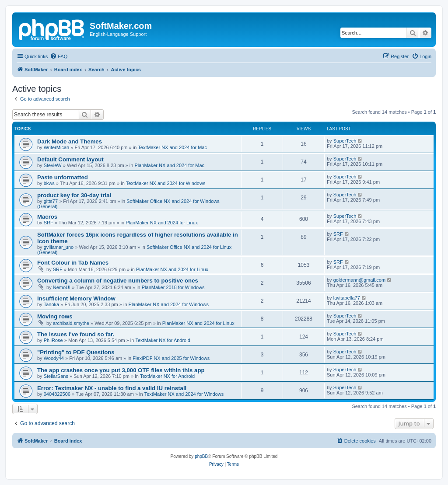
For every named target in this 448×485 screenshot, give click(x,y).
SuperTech (345, 141)
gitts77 (51, 201)
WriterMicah (56, 147)
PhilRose (53, 340)
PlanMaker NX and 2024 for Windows (169, 304)
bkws (49, 183)
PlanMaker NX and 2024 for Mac (169, 165)
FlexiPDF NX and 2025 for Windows (171, 358)
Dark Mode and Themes (70, 141)
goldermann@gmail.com (359, 280)
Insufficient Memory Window (76, 298)
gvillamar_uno (59, 247)
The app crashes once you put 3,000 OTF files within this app (121, 370)
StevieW (53, 165)
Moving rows (55, 316)
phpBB (201, 456)
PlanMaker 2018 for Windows (173, 287)
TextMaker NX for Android (163, 340)
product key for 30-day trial (74, 195)
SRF (49, 223)
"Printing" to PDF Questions (76, 352)
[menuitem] (59, 56)
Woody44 (54, 358)
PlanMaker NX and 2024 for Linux (162, 223)
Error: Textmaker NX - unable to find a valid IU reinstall (112, 388)
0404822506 (57, 394)
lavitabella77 (347, 298)
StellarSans (56, 376)
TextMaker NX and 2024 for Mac (172, 147)
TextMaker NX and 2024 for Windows (166, 183)
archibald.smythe (71, 323)
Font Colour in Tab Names (73, 263)
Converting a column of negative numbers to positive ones (118, 281)
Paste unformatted (63, 177)
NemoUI (62, 287)
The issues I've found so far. (76, 334)
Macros (47, 217)
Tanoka (51, 304)
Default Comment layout (70, 159)
